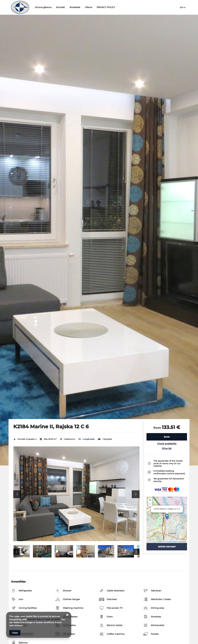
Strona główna (44, 7)
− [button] (150, 504)
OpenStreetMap (171, 542)
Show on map (167, 547)
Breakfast (76, 7)
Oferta (89, 7)
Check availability (167, 444)
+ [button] (150, 500)
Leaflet (159, 542)
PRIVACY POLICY (107, 7)
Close (15, 633)
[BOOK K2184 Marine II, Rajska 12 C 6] (167, 437)
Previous (17, 494)
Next (136, 494)
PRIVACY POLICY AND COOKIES (44, 619)
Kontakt (61, 7)
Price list (167, 448)
